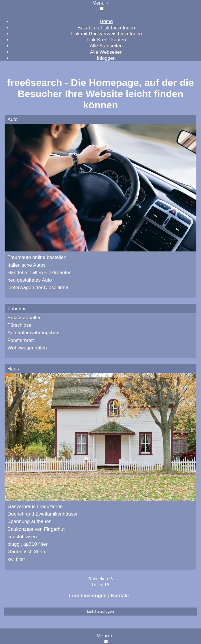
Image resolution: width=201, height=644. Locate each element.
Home (106, 21)
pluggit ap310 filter (28, 544)
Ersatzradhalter (24, 318)
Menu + (100, 3)
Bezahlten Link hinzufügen (106, 28)
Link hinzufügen (88, 596)
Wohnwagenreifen (27, 348)
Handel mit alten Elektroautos (39, 273)
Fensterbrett (21, 340)
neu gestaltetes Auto (30, 280)
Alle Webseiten (106, 52)
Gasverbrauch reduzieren (35, 506)
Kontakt (120, 596)
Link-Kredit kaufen (106, 40)
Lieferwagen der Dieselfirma (38, 288)
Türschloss (19, 325)
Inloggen (106, 58)
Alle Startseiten (106, 46)
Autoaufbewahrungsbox (33, 333)
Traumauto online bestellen (37, 257)
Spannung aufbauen (30, 521)
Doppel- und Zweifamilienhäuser (43, 514)
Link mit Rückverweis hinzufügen (106, 34)
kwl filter (16, 559)
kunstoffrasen (22, 537)
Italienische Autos (26, 265)
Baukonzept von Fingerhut (36, 529)
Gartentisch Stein (26, 552)
